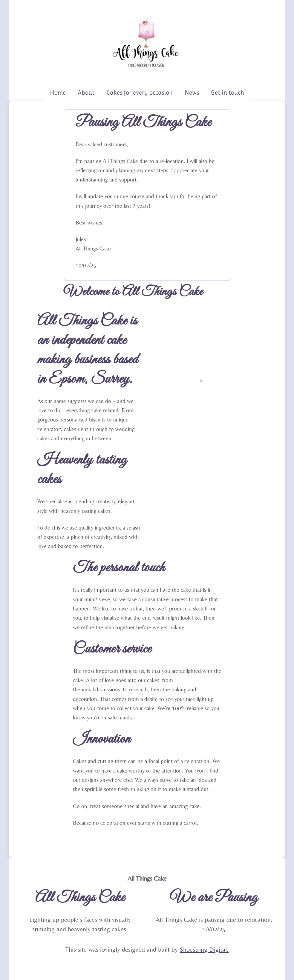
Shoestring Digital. (204, 949)
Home (58, 92)
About (86, 92)
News (192, 92)
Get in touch (228, 92)
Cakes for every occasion (140, 92)
